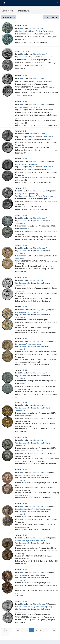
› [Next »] (7, 634)
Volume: (18, 25)
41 (54, 630)
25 (23, 630)
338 (26, 307)
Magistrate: (52, 104)
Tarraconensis (48, 31)
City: (17, 31)
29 (41, 630)
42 (3, 634)
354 (26, 535)
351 (26, 469)
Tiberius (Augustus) (40, 28)
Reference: (19, 42)
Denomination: (21, 34)
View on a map (51, 17)
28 (36, 630)
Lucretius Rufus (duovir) (37, 541)
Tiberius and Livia (26, 416)
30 (46, 630)
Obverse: (18, 37)
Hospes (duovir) (32, 164)
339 (26, 338)
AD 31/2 (18, 485)
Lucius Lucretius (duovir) (24, 509)
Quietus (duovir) (35, 107)
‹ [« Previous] (3, 630)
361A (27, 601)
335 (26, 277)
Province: (39, 31)
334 (26, 245)
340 (26, 370)
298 (26, 188)
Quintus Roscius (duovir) (24, 607)
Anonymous (24, 229)
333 (26, 215)
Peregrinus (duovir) (22, 107)
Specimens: (44, 42)
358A (27, 569)
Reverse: (18, 39)
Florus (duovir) (20, 164)
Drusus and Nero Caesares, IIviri (32, 451)
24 (18, 630)
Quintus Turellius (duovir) (43, 607)
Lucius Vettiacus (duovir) (40, 475)
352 (26, 503)
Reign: (17, 28)
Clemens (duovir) (21, 541)
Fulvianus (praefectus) (23, 312)
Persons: (29, 28)
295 (26, 102)
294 (26, 76)
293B (27, 51)
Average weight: (41, 34)
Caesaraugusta (25, 221)
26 (27, 630)
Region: (26, 31)
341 (26, 402)
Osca (21, 31)
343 (26, 437)
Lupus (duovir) (37, 312)
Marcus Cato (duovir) (23, 475)
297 (26, 159)
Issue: (17, 229)
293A (27, 25)
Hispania (32, 31)
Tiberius (23, 28)
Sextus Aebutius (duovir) (43, 509)
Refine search (9, 17)
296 (26, 131)
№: (23, 25)
